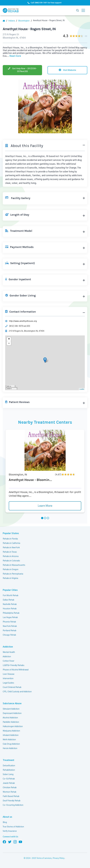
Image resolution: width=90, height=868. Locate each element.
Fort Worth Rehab (11, 596)
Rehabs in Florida (10, 539)
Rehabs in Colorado (11, 561)
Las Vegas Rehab (10, 617)
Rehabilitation (9, 770)
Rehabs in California (11, 543)
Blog (5, 822)
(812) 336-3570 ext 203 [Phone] (20, 326)
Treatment (8, 760)
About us (7, 817)
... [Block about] (14, 56)
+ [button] (9, 339)
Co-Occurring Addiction (13, 805)
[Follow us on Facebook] (4, 842)
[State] (13, 21)
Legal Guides (8, 683)
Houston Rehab (10, 609)
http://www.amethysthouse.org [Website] (23, 321)
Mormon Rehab (10, 792)
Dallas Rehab (8, 600)
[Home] (5, 21)
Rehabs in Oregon (11, 570)
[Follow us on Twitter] (10, 842)
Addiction (8, 647)
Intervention (8, 679)
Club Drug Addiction (11, 744)
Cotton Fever (8, 661)
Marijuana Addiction (11, 731)
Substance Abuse (12, 703)
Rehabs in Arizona (11, 556)
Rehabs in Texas (10, 552)
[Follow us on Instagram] (15, 842)
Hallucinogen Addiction (13, 727)
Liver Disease (9, 674)
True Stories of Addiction (13, 827)
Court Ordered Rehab (12, 687)
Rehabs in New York (11, 548)
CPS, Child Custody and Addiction (17, 692)
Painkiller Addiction (11, 722)
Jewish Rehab (9, 783)
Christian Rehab (10, 788)
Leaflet (82, 389)
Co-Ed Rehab (9, 779)
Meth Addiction (9, 740)
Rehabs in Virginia (10, 578)
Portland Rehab (10, 631)
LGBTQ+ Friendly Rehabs (13, 665)
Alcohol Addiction (10, 718)
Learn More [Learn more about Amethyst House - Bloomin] (45, 506)
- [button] (9, 343)
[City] (25, 21)
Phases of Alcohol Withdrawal (16, 670)
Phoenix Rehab (9, 622)
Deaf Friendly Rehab (12, 801)
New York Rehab (10, 626)
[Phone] (22, 70)
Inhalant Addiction (11, 735)
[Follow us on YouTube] (20, 842)
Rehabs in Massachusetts (14, 565)
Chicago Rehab (9, 635)
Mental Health (9, 652)
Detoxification (9, 766)
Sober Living (8, 774)
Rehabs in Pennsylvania (13, 574)
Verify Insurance (10, 831)
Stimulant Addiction (11, 709)
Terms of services (44, 858)
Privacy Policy (58, 858)
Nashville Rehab (10, 604)
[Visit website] (67, 70)
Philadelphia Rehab (11, 613)
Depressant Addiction (12, 713)
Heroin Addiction (10, 748)
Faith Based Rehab (11, 796)
